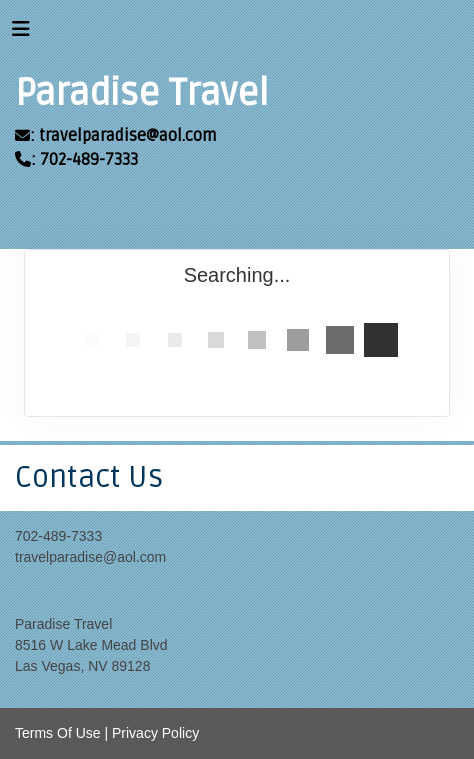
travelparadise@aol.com (90, 557)
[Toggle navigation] (21, 34)
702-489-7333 (58, 536)
